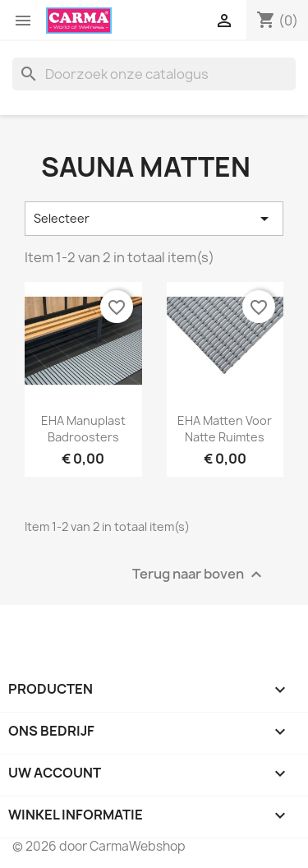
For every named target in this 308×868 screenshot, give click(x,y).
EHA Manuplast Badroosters (83, 429)
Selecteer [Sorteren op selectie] (154, 219)
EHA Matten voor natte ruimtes (225, 429)
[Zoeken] (154, 74)
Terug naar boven (199, 574)
